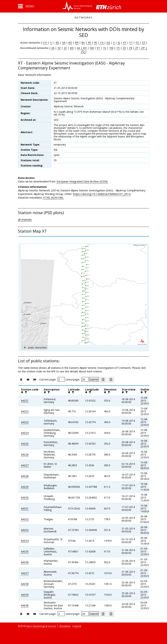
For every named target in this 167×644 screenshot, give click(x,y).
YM (111, 48)
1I (51, 42)
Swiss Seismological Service (41, 626)
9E (89, 42)
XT (98, 48)
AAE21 (25, 401)
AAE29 (25, 487)
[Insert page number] (61, 379)
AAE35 (25, 551)
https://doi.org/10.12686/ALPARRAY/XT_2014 (102, 194)
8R (77, 42)
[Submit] (94, 379)
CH (45, 42)
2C (65, 48)
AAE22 (25, 411)
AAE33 (25, 530)
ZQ (83, 51)
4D (57, 42)
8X (83, 42)
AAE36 (25, 562)
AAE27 (25, 465)
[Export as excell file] (103, 380)
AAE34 (25, 541)
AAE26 (25, 455)
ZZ (143, 42)
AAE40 (25, 605)
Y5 (118, 48)
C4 (102, 42)
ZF (136, 48)
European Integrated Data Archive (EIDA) (82, 181)
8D (70, 42)
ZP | (144, 48)
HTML (47, 197)
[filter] (25, 392)
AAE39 (25, 595)
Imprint (77, 626)
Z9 (131, 48)
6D (72, 48)
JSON (54, 197)
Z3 (124, 48)
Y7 (131, 42)
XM (92, 48)
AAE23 (25, 422)
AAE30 (25, 498)
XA (79, 48)
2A (53, 48)
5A (64, 42)
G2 (108, 42)
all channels (25, 220)
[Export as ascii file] (111, 380)
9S (96, 42)
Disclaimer (65, 626)
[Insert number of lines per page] (85, 379)
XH (84, 48)
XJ (119, 42)
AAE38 (25, 584)
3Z (59, 48)
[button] (26, 6)
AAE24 (25, 433)
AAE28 (25, 476)
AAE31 (25, 508)
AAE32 (25, 519)
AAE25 (25, 444)
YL (105, 48)
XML (61, 197)
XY (125, 42)
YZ (138, 42)
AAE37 (25, 573)
